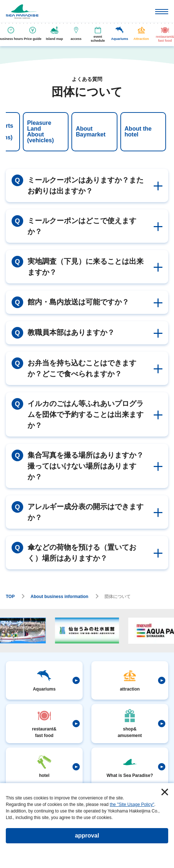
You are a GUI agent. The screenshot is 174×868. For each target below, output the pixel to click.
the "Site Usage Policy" (132, 804)
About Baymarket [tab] (44, 132)
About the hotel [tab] (92, 132)
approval (87, 836)
